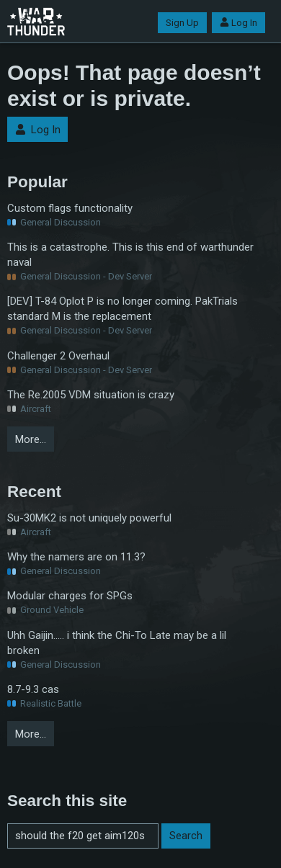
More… (31, 439)
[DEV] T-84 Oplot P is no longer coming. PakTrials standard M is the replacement (122, 309)
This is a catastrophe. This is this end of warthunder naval (130, 255)
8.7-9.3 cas (33, 689)
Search (186, 836)
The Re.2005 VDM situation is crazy (91, 395)
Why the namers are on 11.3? (76, 557)
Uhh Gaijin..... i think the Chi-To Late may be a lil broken (117, 643)
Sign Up (182, 23)
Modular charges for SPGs (70, 596)
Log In (238, 23)
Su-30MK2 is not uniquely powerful (89, 518)
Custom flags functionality (70, 208)
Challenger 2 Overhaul (58, 356)
